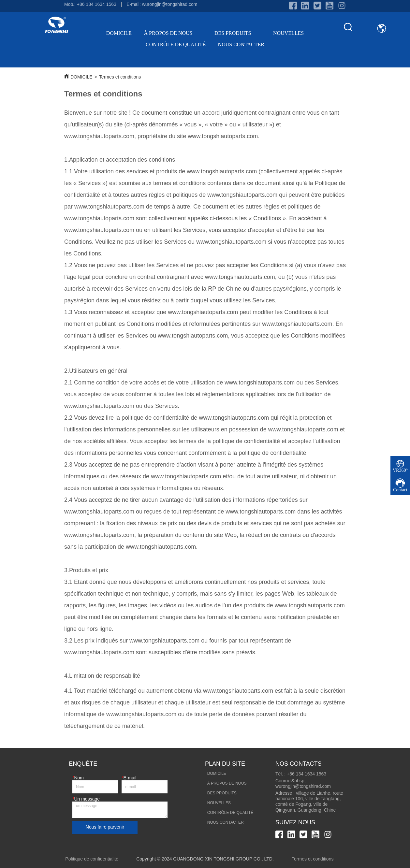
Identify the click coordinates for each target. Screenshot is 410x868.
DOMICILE (119, 33)
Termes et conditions (120, 77)
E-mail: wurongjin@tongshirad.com (162, 4)
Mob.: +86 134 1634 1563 (90, 4)
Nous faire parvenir (105, 827)
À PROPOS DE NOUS (173, 33)
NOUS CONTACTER (241, 44)
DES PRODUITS (238, 33)
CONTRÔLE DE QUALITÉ (176, 44)
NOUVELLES (288, 33)
